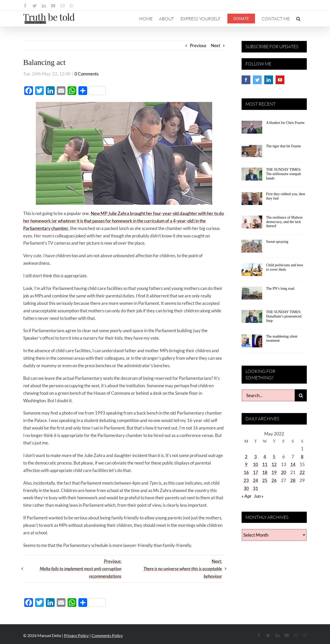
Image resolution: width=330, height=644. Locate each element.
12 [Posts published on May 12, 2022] (274, 464)
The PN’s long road (280, 289)
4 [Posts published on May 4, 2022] (265, 457)
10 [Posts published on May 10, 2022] (255, 464)
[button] (298, 19)
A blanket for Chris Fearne (285, 123)
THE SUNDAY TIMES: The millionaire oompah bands (284, 174)
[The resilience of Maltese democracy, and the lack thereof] (252, 224)
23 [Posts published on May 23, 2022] (246, 480)
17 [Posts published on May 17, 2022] (255, 472)
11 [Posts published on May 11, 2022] (265, 464)
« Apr (247, 496)
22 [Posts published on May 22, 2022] (302, 472)
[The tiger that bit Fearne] (252, 152)
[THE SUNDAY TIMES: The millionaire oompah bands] (252, 176)
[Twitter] (257, 80)
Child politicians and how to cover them (285, 267)
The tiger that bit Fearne (283, 146)
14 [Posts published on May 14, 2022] (293, 464)
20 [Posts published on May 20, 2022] (284, 472)
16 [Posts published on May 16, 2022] (246, 472)
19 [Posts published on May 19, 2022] (274, 472)
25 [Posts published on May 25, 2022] (265, 480)
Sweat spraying (277, 242)
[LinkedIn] (269, 80)
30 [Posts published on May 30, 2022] (246, 488)
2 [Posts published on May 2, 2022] (246, 457)
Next (216, 45)
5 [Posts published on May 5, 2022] (274, 457)
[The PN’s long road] (252, 295)
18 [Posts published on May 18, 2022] (265, 472)
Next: (183, 569)
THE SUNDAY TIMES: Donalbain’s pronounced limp (284, 316)
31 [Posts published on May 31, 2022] (255, 488)
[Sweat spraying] (252, 248)
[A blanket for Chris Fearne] (252, 129)
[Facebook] (246, 80)
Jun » (259, 496)
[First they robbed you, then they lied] (252, 200)
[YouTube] (280, 80)
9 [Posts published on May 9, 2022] (246, 464)
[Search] (301, 395)
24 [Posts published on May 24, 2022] (255, 480)
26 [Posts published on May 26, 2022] (274, 480)
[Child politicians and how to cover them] (252, 271)
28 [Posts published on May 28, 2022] (293, 480)
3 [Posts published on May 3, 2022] (255, 457)
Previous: (81, 569)
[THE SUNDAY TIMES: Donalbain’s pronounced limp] (252, 318)
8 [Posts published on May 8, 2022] (302, 457)
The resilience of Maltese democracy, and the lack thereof (284, 222)
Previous (198, 45)
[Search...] (268, 395)
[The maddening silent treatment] (252, 343)
